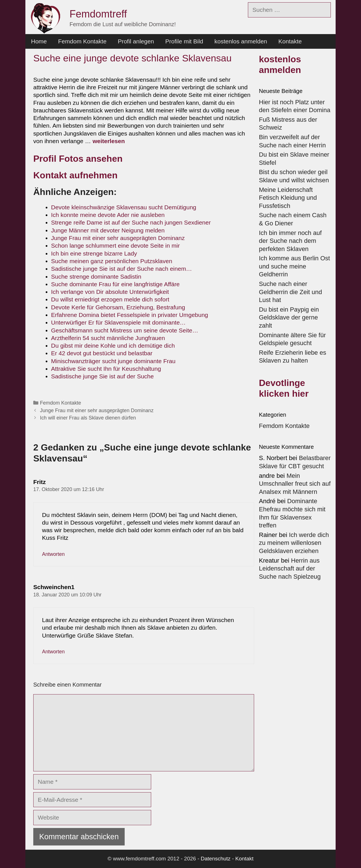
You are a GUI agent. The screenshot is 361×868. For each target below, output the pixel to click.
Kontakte (290, 41)
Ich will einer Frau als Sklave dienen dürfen (88, 418)
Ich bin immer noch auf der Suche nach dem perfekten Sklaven (290, 241)
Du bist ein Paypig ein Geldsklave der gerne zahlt (289, 318)
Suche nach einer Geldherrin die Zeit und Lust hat (290, 292)
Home (39, 41)
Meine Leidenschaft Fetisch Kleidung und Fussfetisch (288, 198)
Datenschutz (216, 859)
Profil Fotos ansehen (78, 159)
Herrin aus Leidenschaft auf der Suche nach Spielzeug (290, 569)
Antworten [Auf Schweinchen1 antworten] (53, 652)
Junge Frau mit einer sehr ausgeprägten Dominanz (97, 410)
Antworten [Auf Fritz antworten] (53, 554)
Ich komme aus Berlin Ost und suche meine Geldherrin (294, 266)
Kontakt (244, 859)
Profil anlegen (136, 41)
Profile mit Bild (184, 41)
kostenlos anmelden (241, 41)
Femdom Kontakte (82, 41)
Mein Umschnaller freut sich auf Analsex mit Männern (295, 484)
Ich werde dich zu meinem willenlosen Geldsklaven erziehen (294, 543)
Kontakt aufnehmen (75, 175)
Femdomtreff (98, 14)
